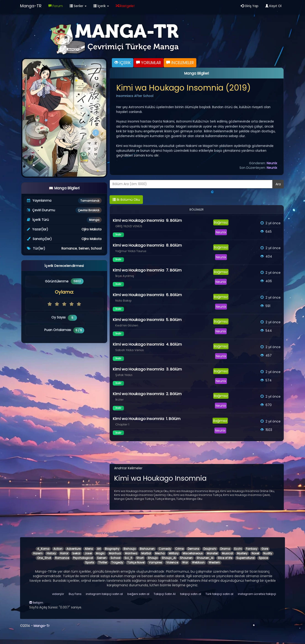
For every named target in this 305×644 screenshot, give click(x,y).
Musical (227, 553)
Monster (212, 553)
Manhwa (131, 553)
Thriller (103, 562)
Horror (64, 553)
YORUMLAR (149, 63)
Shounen (186, 558)
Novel (255, 553)
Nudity (268, 553)
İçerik (101, 6)
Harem (38, 553)
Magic (100, 553)
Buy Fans (75, 594)
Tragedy (117, 562)
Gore (265, 549)
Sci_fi (128, 558)
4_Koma (43, 549)
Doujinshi (210, 549)
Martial (146, 553)
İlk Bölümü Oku (126, 200)
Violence (172, 562)
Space (263, 558)
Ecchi (238, 549)
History (51, 553)
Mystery (242, 553)
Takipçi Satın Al (165, 594)
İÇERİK (123, 63)
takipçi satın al (191, 594)
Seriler (78, 6)
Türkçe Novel (136, 562)
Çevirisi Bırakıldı (89, 210)
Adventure (74, 549)
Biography (112, 549)
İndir (118, 235)
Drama (225, 549)
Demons (193, 549)
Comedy (165, 549)
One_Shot (44, 558)
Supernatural (245, 558)
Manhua (115, 553)
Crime (179, 549)
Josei (88, 553)
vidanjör (58, 594)
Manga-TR (31, 6)
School (96, 248)
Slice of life (225, 558)
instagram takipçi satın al (104, 594)
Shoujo (153, 558)
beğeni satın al (138, 594)
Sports (90, 562)
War (185, 562)
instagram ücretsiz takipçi (257, 594)
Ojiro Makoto (92, 229)
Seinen (84, 248)
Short (140, 558)
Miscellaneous (193, 553)
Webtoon (198, 562)
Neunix (272, 163)
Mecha (160, 553)
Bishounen (147, 549)
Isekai (76, 553)
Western (214, 562)
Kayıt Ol (273, 6)
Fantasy (252, 549)
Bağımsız (221, 222)
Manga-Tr (42, 626)
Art (99, 549)
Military (174, 553)
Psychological (83, 558)
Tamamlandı (90, 201)
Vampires (155, 562)
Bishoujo (130, 549)
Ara (278, 184)
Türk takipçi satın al (219, 594)
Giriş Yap (250, 6)
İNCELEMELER (180, 63)
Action (58, 549)
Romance (69, 248)
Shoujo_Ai (169, 558)
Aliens (89, 549)
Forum (56, 6)
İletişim (36, 603)
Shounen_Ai (205, 558)
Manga (94, 220)
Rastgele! (125, 6)
